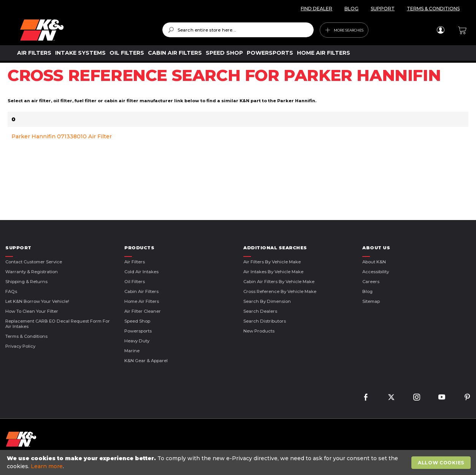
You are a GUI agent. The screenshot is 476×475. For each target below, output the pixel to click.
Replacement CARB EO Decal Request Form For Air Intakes (58, 324)
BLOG (351, 9)
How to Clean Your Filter (32, 311)
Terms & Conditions (26, 336)
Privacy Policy (20, 346)
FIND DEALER (317, 9)
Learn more (47, 466)
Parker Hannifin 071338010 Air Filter (62, 136)
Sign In (440, 30)
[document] (239, 462)
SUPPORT (383, 9)
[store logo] (86, 30)
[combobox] (238, 30)
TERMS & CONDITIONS (433, 9)
